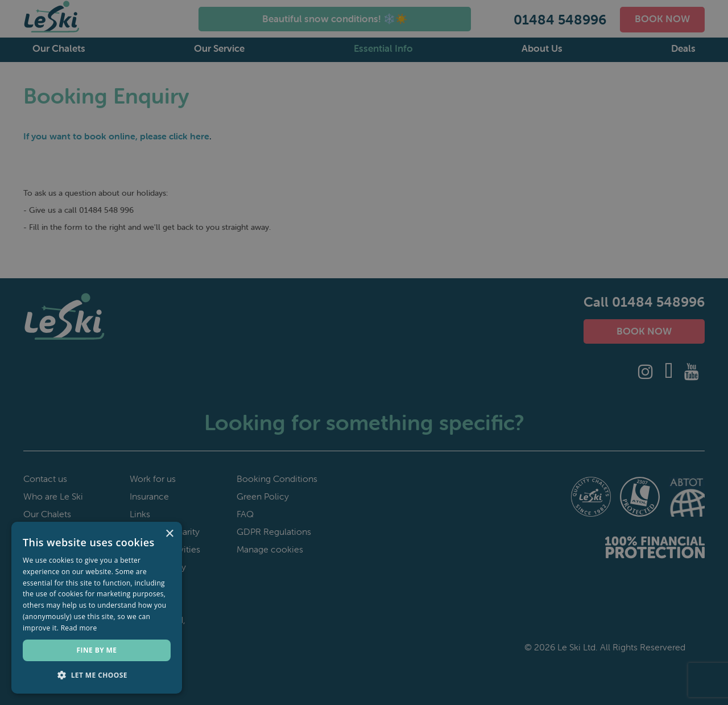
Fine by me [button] (97, 650)
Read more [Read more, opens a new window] (79, 628)
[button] (97, 675)
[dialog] (364, 353)
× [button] (169, 534)
